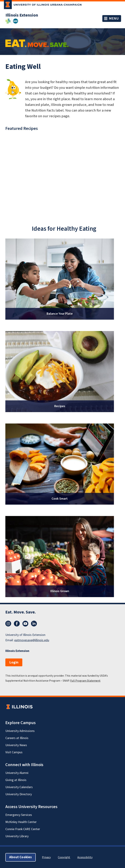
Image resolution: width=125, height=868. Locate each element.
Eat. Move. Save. (21, 612)
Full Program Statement (85, 681)
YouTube (25, 624)
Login (14, 662)
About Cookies (21, 857)
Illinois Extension (22, 15)
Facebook (17, 624)
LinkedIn (34, 624)
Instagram (8, 624)
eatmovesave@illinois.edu (32, 640)
